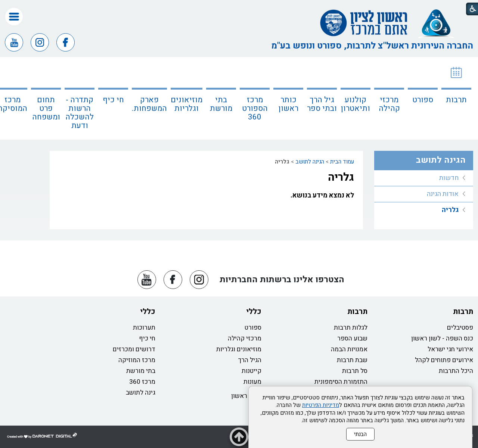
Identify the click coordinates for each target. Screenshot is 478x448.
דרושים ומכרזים (134, 349)
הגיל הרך (250, 360)
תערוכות (144, 328)
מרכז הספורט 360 (255, 108)
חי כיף (113, 100)
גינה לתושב (141, 393)
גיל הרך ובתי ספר (322, 104)
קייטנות (252, 371)
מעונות (252, 382)
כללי (254, 312)
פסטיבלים (460, 328)
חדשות (449, 178)
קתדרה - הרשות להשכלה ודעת (80, 113)
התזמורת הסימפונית (341, 382)
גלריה (341, 177)
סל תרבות (355, 371)
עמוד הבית (342, 162)
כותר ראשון (288, 104)
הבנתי (360, 434)
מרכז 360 (142, 382)
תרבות (456, 100)
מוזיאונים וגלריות (187, 104)
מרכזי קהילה (389, 104)
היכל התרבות (456, 371)
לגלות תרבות (351, 328)
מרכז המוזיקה (137, 360)
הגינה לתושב (310, 162)
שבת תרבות (352, 360)
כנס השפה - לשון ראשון (442, 338)
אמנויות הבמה (349, 349)
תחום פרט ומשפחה (46, 108)
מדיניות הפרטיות (321, 405)
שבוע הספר (352, 338)
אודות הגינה (443, 194)
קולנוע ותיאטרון (356, 104)
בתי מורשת (221, 104)
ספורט (423, 100)
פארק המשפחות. (149, 104)
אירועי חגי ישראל (450, 349)
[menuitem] (456, 98)
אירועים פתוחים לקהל (444, 360)
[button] (14, 17)
